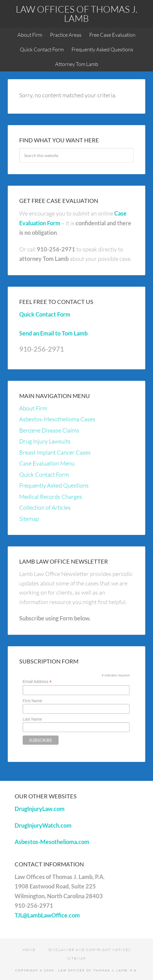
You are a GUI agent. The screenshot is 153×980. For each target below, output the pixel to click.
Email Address (37, 682)
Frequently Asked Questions (54, 485)
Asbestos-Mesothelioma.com (52, 842)
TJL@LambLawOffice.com (47, 915)
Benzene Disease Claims (49, 430)
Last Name (32, 719)
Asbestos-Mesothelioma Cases (57, 419)
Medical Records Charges (51, 497)
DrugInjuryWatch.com (43, 825)
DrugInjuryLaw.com (40, 809)
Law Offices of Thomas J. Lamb (76, 14)
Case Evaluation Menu (47, 463)
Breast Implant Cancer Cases (55, 452)
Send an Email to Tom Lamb (53, 333)
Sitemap (29, 519)
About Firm (33, 408)
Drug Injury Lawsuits (45, 441)
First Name (32, 701)
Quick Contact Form (45, 314)
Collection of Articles (45, 508)
